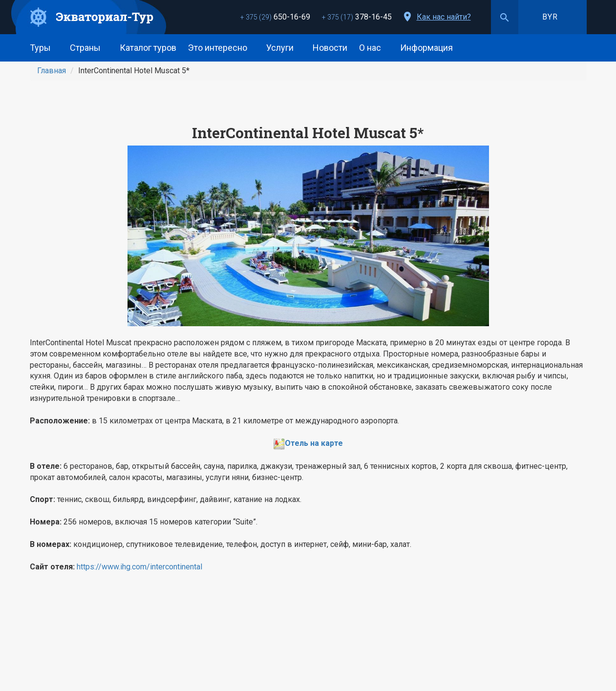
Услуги (284, 48)
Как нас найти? (444, 17)
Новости (330, 48)
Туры (44, 48)
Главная (52, 71)
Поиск (505, 17)
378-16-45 (357, 17)
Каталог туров (148, 48)
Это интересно (221, 48)
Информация (430, 48)
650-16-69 (275, 17)
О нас (374, 48)
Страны (89, 48)
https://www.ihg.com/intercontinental (139, 567)
